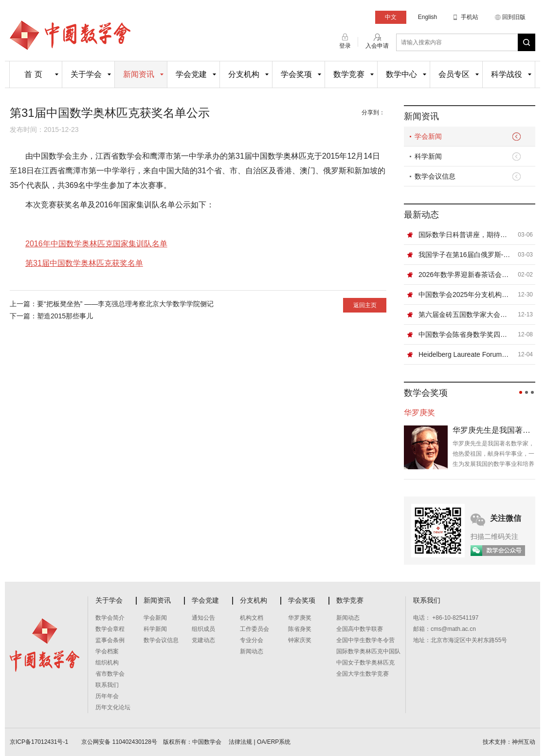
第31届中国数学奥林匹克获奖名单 (84, 263)
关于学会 (86, 74)
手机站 (470, 17)
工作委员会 (254, 629)
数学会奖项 (426, 393)
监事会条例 (110, 640)
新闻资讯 (139, 74)
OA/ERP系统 (274, 742)
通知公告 (203, 618)
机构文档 (252, 618)
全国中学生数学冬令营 (365, 640)
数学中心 (401, 74)
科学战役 (507, 74)
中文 (391, 17)
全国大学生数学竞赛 (363, 674)
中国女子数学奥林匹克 (365, 663)
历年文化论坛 (113, 707)
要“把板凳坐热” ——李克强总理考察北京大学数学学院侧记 (125, 304)
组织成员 (203, 629)
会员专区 (454, 74)
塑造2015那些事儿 (65, 316)
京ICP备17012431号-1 (40, 742)
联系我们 (107, 685)
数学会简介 (110, 618)
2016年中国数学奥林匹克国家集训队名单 (96, 244)
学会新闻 (428, 136)
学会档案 (107, 651)
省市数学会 (110, 674)
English (427, 17)
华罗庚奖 (300, 618)
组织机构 (107, 663)
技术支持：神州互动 (509, 742)
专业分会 (252, 640)
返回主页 (365, 305)
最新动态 (421, 215)
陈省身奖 (300, 629)
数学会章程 (110, 629)
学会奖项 (296, 74)
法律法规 (240, 742)
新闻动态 (252, 651)
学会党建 (191, 74)
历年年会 (107, 696)
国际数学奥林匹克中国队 (368, 651)
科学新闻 (428, 156)
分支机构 (244, 74)
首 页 (33, 74)
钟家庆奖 (300, 640)
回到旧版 (514, 17)
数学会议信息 (435, 176)
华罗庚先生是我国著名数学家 (494, 430)
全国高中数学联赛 (360, 629)
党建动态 (203, 640)
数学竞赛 (349, 74)
